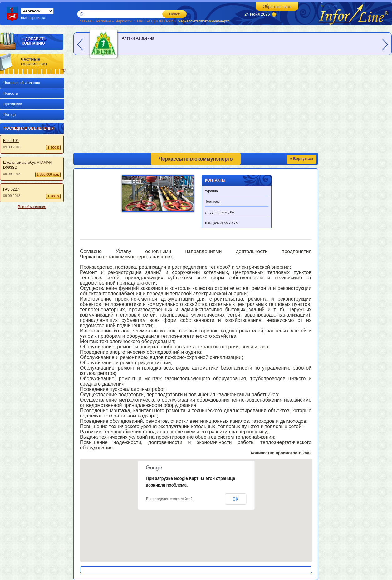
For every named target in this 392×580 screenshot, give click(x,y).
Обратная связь (277, 6)
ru (322, 6)
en (335, 6)
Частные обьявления (22, 83)
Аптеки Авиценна (138, 38)
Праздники (13, 104)
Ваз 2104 (11, 141)
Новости (11, 93)
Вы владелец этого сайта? (169, 499)
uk (328, 6)
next (385, 45)
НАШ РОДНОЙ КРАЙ (155, 21)
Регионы (103, 21)
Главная (85, 21)
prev (80, 45)
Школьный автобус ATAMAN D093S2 (27, 165)
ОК (235, 499)
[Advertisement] (31, 306)
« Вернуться (301, 159)
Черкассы (124, 21)
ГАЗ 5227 (11, 189)
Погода (10, 115)
